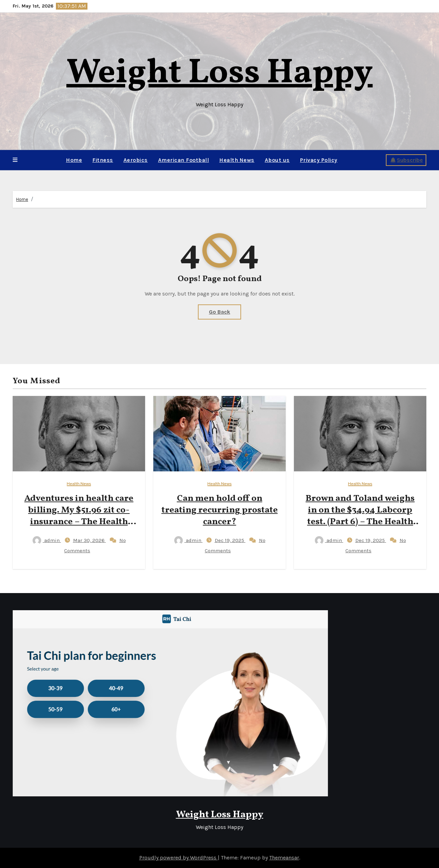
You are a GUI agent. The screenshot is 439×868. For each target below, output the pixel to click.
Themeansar (284, 858)
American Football (184, 160)
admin (47, 540)
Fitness (103, 160)
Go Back (219, 312)
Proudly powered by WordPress (179, 858)
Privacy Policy (319, 160)
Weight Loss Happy (220, 74)
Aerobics (136, 160)
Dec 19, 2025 (230, 540)
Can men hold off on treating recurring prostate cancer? (220, 510)
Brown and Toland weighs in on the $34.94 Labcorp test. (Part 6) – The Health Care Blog (360, 516)
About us (277, 160)
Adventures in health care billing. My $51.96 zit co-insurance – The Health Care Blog (79, 516)
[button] (15, 160)
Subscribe (407, 160)
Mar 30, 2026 (90, 540)
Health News (237, 160)
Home (74, 160)
